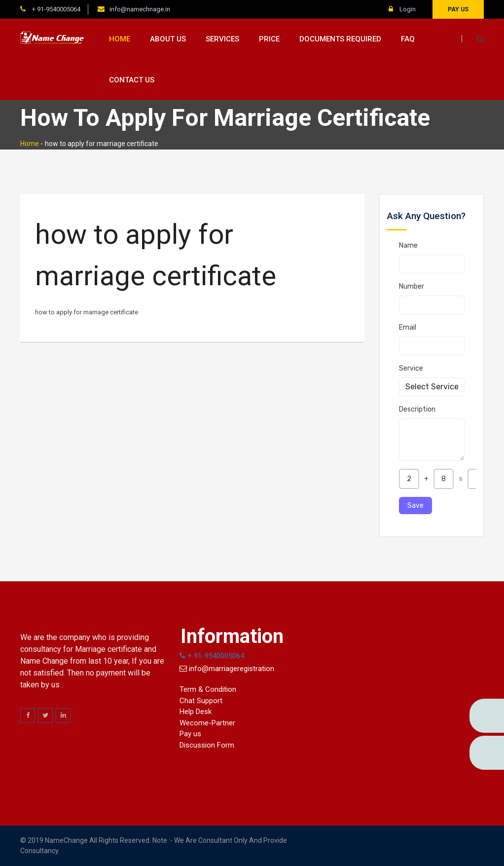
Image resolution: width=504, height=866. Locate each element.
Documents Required (340, 39)
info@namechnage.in (140, 9)
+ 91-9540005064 (55, 9)
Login (402, 9)
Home (120, 39)
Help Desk (196, 712)
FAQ (408, 39)
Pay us (458, 9)
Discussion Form (207, 745)
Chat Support (201, 701)
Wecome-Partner (207, 723)
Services (222, 39)
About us (168, 39)
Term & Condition (208, 689)
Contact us (132, 80)
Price (269, 39)
